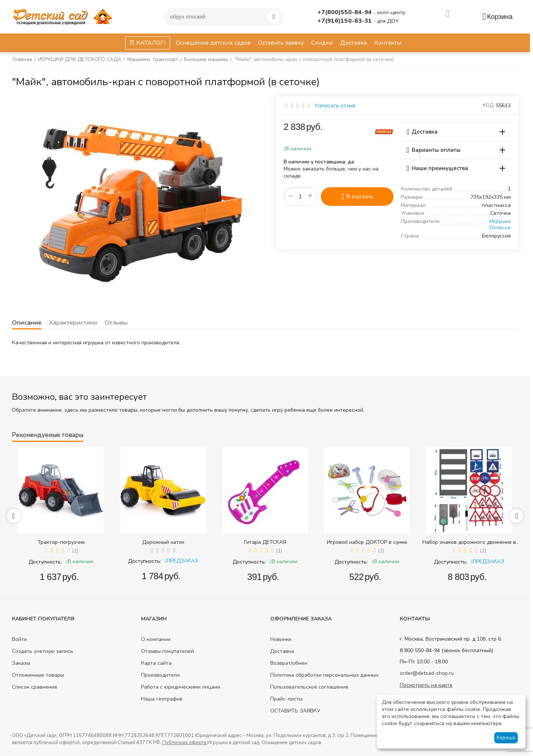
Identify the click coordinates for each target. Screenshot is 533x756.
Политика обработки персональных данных (324, 675)
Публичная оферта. (185, 743)
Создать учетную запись (43, 651)
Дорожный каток (163, 542)
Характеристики (72, 323)
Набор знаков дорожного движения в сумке (469, 542)
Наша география (162, 699)
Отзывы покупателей (167, 651)
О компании (156, 639)
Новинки (281, 639)
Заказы (21, 663)
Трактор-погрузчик (61, 542)
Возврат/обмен (289, 663)
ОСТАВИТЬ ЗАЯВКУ (295, 711)
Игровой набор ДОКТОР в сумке (367, 542)
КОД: (489, 105)
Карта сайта (156, 663)
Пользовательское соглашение (309, 687)
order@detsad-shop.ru (427, 673)
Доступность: (45, 562)
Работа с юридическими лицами (181, 687)
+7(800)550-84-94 (345, 12)
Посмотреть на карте (426, 685)
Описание (26, 323)
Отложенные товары (38, 675)
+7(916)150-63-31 (345, 21)
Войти (19, 639)
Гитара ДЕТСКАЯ (265, 542)
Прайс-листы (286, 699)
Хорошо (506, 738)
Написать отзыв (335, 106)
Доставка (282, 651)
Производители (160, 675)
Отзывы (115, 323)
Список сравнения (34, 687)
